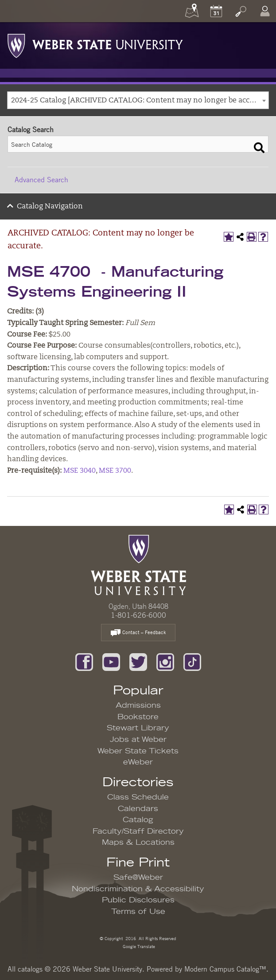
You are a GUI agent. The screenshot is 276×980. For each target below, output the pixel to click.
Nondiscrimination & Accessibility (138, 889)
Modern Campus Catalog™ (225, 969)
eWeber (138, 762)
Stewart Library (138, 728)
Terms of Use (138, 912)
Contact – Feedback (138, 633)
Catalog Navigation (50, 207)
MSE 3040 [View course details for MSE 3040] (80, 471)
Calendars (138, 809)
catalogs (30, 969)
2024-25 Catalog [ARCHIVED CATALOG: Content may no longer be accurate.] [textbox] (140, 101)
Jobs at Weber (138, 740)
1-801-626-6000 (138, 615)
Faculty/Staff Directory (138, 831)
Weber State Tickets (138, 751)
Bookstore (138, 717)
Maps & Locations (138, 843)
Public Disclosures (138, 900)
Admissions (138, 706)
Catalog (138, 820)
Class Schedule (138, 797)
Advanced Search (41, 180)
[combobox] (138, 100)
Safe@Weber (138, 878)
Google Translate (138, 946)
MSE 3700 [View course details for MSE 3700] (115, 471)
